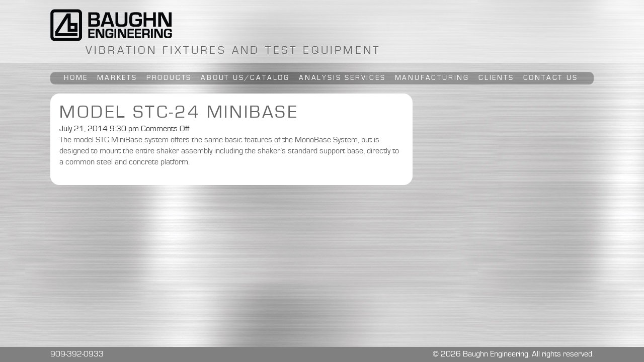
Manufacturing (432, 78)
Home (76, 78)
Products (169, 78)
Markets (117, 78)
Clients (496, 78)
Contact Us (551, 78)
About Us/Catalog (245, 78)
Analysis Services (342, 78)
